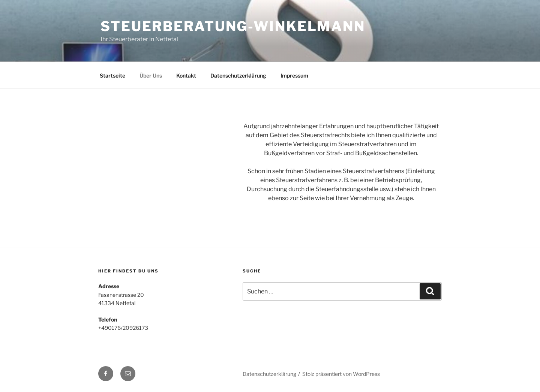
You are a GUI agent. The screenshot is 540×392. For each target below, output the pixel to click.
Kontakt (186, 76)
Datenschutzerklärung (238, 76)
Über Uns (151, 76)
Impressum (294, 76)
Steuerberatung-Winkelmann (233, 26)
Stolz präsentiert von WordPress (341, 374)
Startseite (112, 76)
